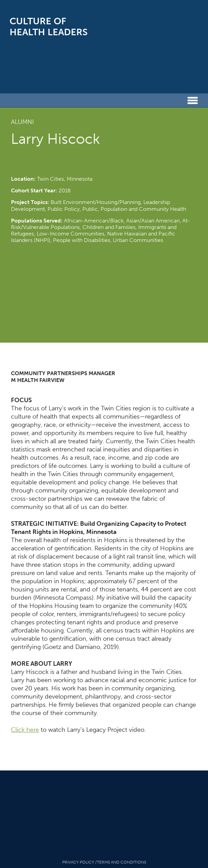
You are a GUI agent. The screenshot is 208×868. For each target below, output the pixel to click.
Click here (25, 730)
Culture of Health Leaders (49, 27)
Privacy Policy (78, 862)
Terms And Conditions (121, 862)
